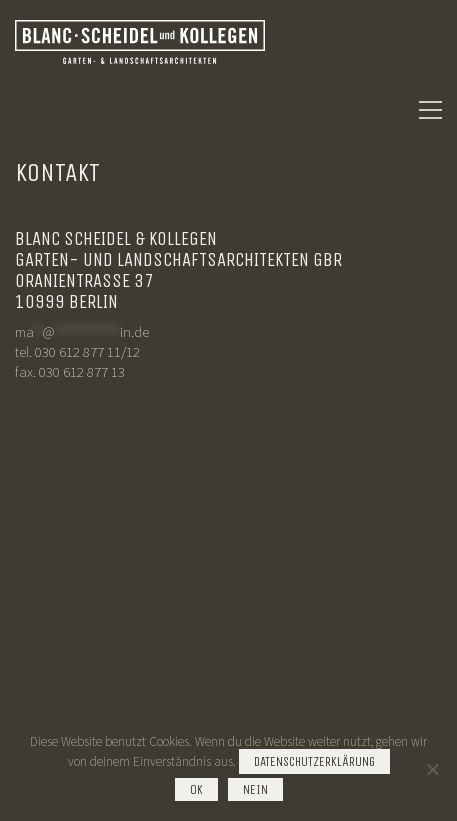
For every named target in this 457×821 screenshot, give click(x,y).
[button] (430, 110)
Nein (255, 789)
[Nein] (432, 769)
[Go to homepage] (140, 110)
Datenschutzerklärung (314, 761)
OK (196, 789)
